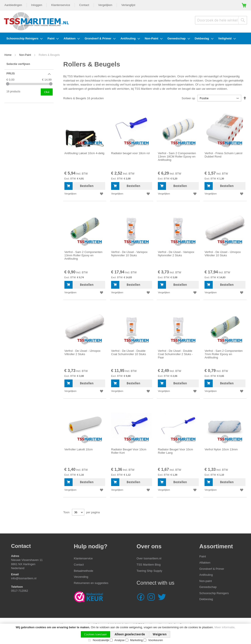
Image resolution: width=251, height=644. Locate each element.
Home (8, 55)
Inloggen (37, 5)
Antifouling (206, 575)
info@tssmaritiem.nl (24, 578)
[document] (125, 634)
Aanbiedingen (13, 5)
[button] (101, 194)
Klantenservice (61, 5)
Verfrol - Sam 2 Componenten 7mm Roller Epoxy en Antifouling (224, 354)
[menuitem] (23, 38)
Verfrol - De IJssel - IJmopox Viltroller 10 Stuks (223, 254)
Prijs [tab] (11, 73)
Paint (203, 556)
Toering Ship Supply (149, 571)
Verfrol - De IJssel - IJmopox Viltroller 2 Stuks (82, 352)
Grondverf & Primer (212, 569)
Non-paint (206, 581)
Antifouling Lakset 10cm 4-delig (84, 153)
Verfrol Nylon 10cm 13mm (221, 449)
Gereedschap (208, 587)
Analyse (120, 640)
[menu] (125, 38)
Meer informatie (224, 627)
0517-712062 (20, 591)
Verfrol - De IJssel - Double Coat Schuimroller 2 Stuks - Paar (175, 354)
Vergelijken (105, 5)
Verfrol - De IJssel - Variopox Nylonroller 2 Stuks (176, 254)
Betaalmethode (84, 571)
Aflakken (205, 563)
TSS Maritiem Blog (149, 565)
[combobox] (221, 20)
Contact (84, 5)
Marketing (136, 640)
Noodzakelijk (101, 640)
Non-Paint (26, 55)
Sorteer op (188, 98)
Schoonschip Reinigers (214, 593)
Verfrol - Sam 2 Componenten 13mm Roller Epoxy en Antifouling (83, 255)
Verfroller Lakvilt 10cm (79, 449)
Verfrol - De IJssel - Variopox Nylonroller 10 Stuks (129, 254)
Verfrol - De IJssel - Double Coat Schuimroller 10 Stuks (129, 352)
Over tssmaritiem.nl (149, 558)
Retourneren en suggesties (91, 583)
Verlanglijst (128, 5)
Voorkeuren (156, 640)
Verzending (81, 577)
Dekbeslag (206, 599)
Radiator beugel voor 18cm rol (130, 153)
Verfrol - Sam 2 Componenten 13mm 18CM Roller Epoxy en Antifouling (177, 157)
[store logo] (36, 21)
